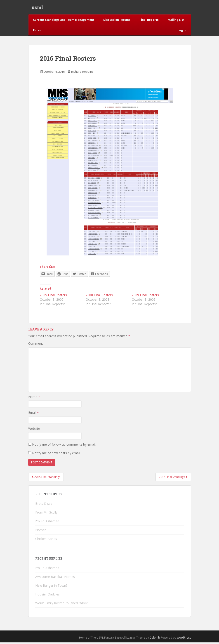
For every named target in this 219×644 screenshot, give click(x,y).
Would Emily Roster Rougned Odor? (61, 605)
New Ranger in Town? (51, 587)
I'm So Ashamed (47, 523)
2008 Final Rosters (99, 296)
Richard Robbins (82, 73)
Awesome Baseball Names (55, 578)
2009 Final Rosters (145, 296)
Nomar (40, 531)
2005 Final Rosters (53, 296)
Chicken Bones (46, 540)
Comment (36, 345)
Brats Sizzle (44, 505)
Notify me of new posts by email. (56, 455)
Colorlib (155, 639)
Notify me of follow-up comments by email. (64, 446)
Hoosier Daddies (47, 596)
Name (34, 398)
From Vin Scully (46, 514)
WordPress (184, 639)
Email (34, 414)
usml (37, 8)
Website (34, 430)
